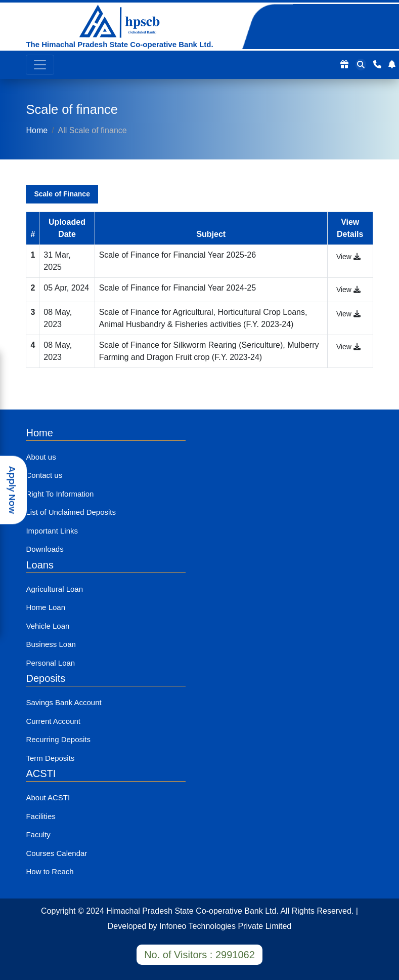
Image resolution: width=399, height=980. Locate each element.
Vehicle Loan (48, 626)
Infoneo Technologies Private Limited (225, 926)
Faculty (38, 834)
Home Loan (46, 607)
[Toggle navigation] (40, 65)
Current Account (53, 721)
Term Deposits (50, 758)
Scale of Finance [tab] (62, 194)
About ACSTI (48, 798)
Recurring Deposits (58, 739)
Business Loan (51, 644)
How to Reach (50, 871)
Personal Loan (50, 663)
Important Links (52, 531)
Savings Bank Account (63, 702)
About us (41, 457)
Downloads (45, 549)
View (348, 257)
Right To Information (60, 494)
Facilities (40, 816)
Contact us (44, 475)
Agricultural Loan (54, 589)
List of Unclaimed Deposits (71, 512)
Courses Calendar (56, 853)
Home (37, 130)
